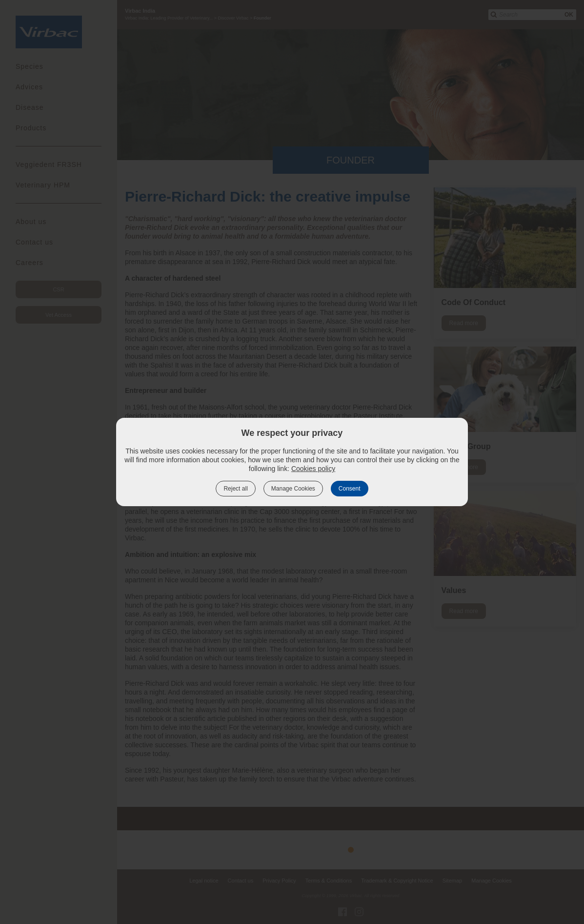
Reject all (235, 489)
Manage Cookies (293, 489)
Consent (350, 489)
